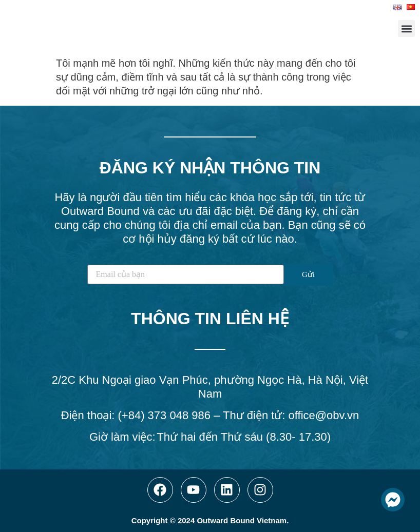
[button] (406, 28)
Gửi (308, 274)
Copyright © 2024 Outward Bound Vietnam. (210, 520)
